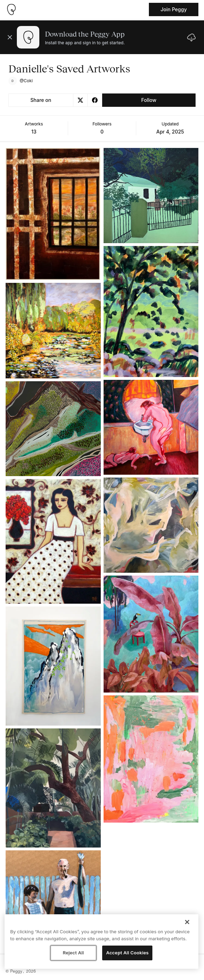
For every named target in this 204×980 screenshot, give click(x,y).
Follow (149, 100)
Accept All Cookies (127, 953)
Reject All (73, 953)
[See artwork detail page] (53, 214)
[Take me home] (11, 9)
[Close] (187, 922)
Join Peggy (174, 9)
